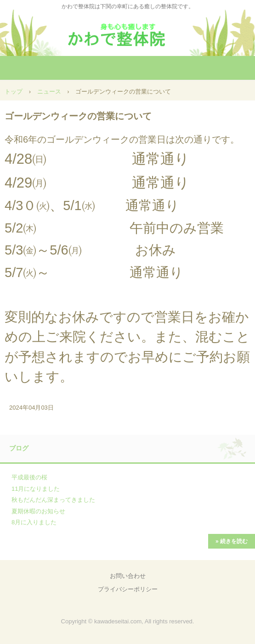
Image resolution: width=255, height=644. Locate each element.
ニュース (49, 92)
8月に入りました (34, 522)
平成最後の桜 (29, 477)
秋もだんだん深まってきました (53, 500)
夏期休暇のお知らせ (38, 511)
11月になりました (36, 489)
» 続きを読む (232, 541)
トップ (14, 92)
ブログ (19, 448)
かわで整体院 (128, 32)
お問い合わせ (128, 576)
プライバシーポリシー (128, 589)
